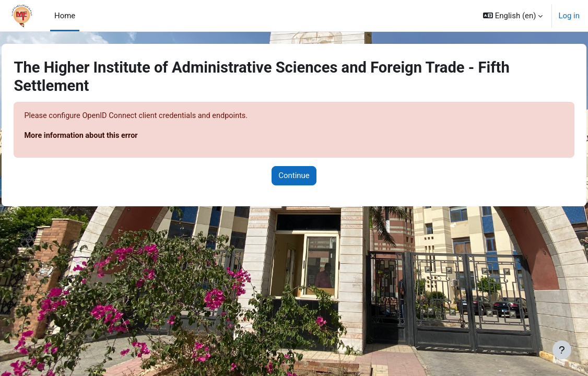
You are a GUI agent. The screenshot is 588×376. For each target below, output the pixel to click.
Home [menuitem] (65, 16)
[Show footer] (562, 350)
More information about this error (106, 136)
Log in (569, 16)
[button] (513, 16)
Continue (294, 177)
